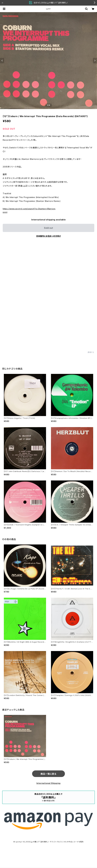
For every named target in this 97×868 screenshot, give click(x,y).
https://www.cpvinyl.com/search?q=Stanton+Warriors (29, 209)
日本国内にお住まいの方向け (49, 236)
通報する (91, 352)
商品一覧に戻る (49, 774)
